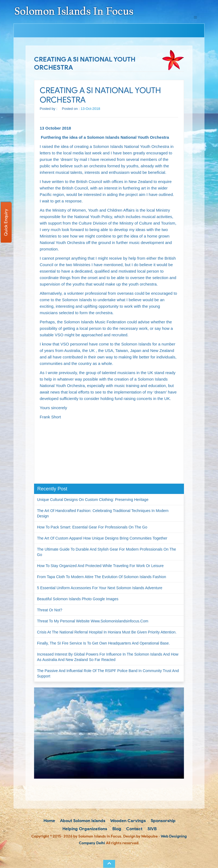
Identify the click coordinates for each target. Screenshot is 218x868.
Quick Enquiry (6, 222)
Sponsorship (163, 821)
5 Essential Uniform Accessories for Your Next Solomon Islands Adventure (100, 588)
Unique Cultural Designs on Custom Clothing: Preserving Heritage (93, 500)
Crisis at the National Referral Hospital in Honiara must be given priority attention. (107, 632)
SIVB (152, 829)
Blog (116, 829)
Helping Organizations (84, 829)
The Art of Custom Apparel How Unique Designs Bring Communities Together (102, 538)
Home (49, 821)
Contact (134, 829)
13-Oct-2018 (90, 109)
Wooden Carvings (128, 821)
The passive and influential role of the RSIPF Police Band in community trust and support (108, 673)
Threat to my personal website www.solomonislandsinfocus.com (93, 621)
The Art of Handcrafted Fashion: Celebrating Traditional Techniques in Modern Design (103, 513)
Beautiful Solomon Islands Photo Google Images (78, 599)
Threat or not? (50, 610)
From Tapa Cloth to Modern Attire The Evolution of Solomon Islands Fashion (102, 577)
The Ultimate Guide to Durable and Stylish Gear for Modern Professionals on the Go (107, 552)
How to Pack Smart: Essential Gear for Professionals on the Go (92, 527)
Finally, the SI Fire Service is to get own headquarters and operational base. (103, 643)
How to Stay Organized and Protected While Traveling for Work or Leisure (100, 566)
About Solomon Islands (82, 821)
